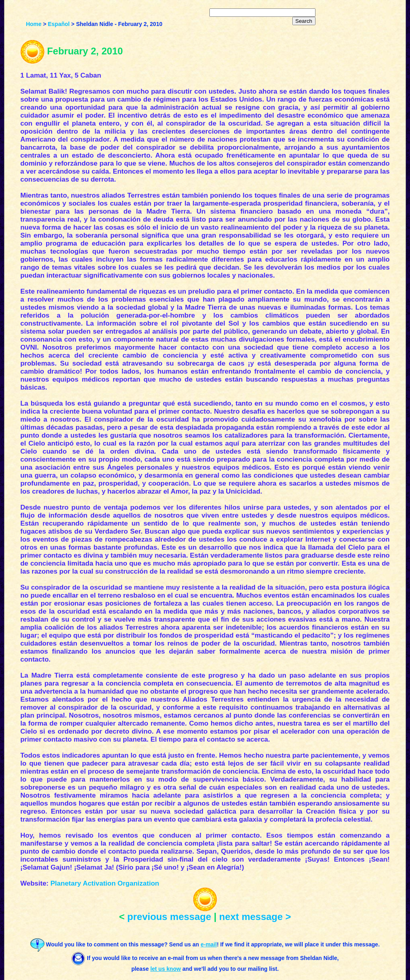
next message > (255, 917)
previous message (169, 917)
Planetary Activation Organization (105, 883)
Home (34, 24)
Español (59, 24)
